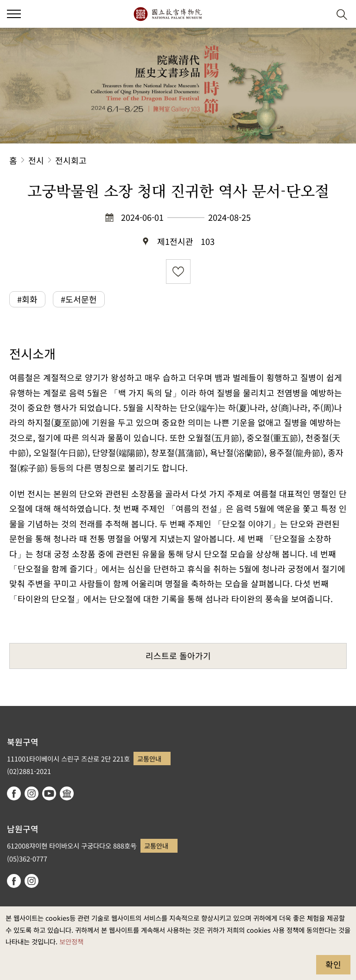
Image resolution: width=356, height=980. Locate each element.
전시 (36, 160)
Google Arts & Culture (67, 793)
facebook (14, 793)
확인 (333, 964)
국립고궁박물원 (168, 14)
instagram (32, 793)
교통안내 (149, 758)
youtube (49, 793)
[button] (319, 14)
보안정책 (71, 941)
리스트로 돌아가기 (178, 655)
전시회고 (71, 160)
